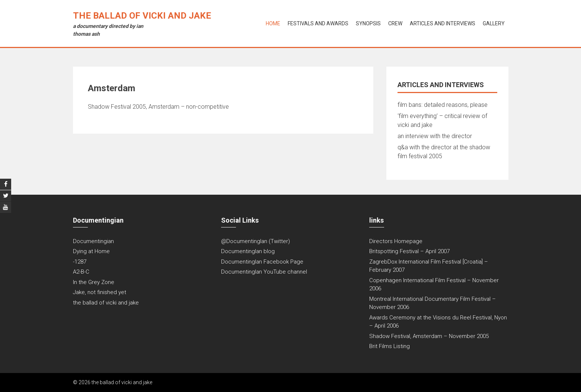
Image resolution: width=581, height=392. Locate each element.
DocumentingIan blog (248, 251)
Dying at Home (91, 251)
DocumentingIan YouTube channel (264, 272)
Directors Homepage (396, 241)
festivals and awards (318, 23)
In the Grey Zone (94, 282)
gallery (494, 23)
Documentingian (93, 241)
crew (395, 23)
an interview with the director (435, 136)
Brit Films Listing (390, 346)
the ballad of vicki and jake (142, 16)
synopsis (368, 23)
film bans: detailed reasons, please (443, 105)
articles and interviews (443, 23)
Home (273, 23)
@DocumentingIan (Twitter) (256, 241)
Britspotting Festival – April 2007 (409, 251)
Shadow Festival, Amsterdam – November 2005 (429, 336)
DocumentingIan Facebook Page (262, 262)
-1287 (80, 262)
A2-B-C (81, 272)
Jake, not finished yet (100, 292)
